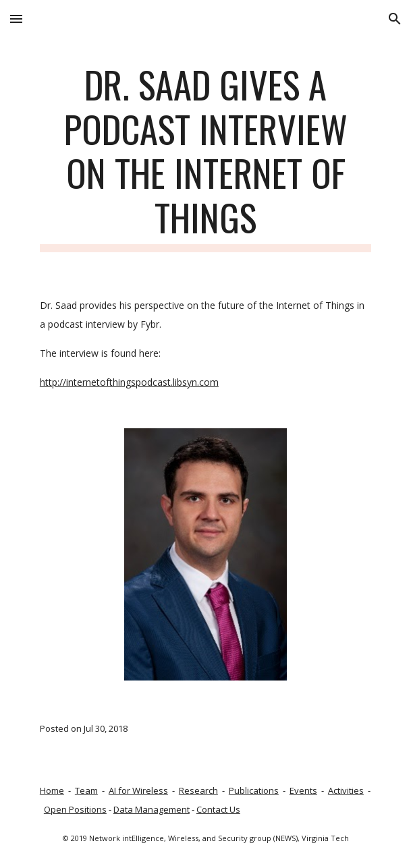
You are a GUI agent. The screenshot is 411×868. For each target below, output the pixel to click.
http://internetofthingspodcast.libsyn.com (129, 382)
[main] (205, 157)
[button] (16, 19)
